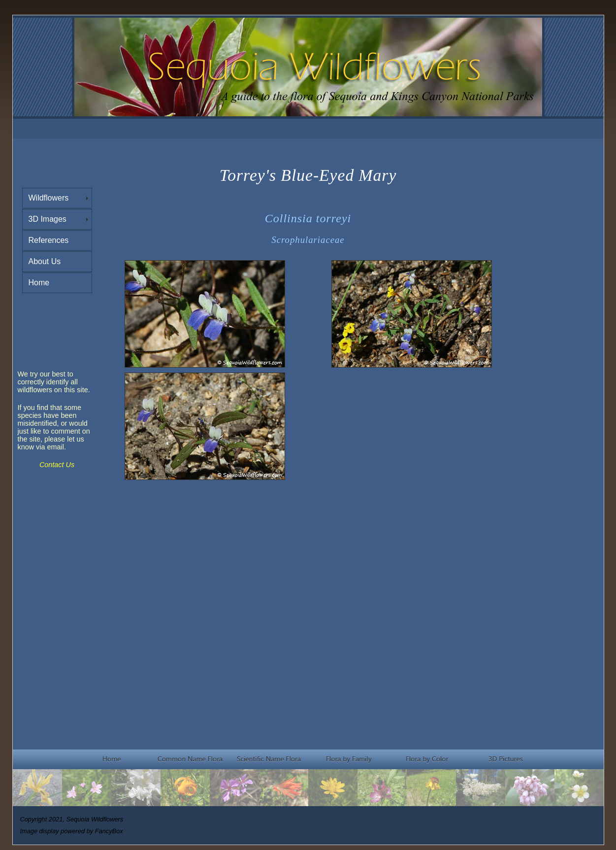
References (49, 240)
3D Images (48, 219)
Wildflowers (49, 198)
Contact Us (57, 465)
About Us (45, 261)
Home (39, 283)
